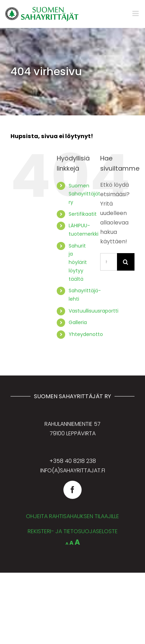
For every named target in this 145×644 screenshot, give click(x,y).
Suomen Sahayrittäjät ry (84, 194)
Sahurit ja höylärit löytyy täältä (78, 262)
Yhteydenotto (86, 334)
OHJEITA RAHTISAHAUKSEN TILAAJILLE (72, 516)
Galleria (78, 322)
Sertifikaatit (83, 214)
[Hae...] (109, 262)
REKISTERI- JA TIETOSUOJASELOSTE (73, 531)
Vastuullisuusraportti (94, 311)
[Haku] (126, 262)
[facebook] (72, 490)
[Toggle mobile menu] (136, 13)
